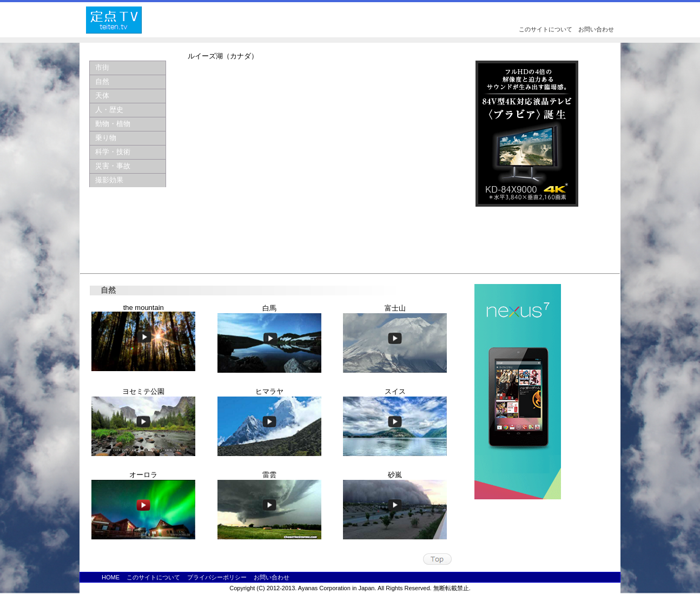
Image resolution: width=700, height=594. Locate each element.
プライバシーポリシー (217, 577)
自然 (102, 81)
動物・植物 (113, 124)
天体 (102, 95)
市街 (102, 67)
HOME (111, 577)
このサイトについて (546, 29)
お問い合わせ (596, 29)
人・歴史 (109, 110)
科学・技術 (113, 152)
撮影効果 (109, 180)
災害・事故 (113, 166)
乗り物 (106, 138)
